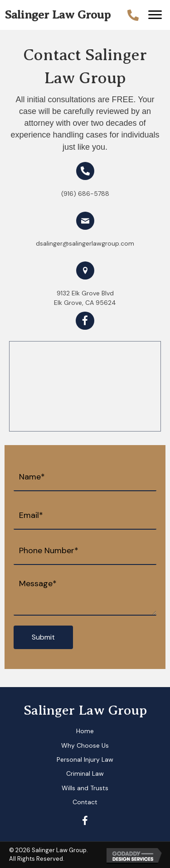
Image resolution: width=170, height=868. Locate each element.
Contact (85, 802)
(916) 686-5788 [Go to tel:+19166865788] (85, 194)
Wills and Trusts (85, 788)
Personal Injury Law (85, 759)
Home (85, 731)
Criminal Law (85, 773)
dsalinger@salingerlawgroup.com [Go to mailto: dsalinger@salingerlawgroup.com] (85, 243)
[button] (155, 15)
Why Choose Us (85, 745)
